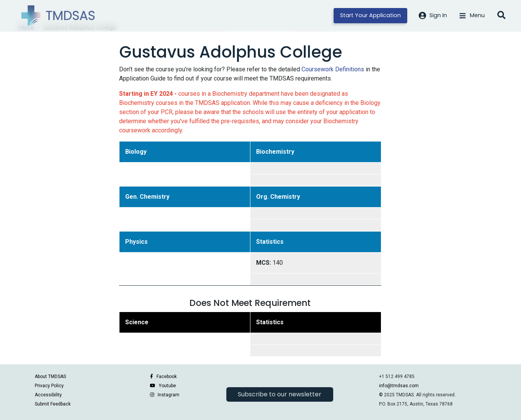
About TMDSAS (50, 377)
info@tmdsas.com (399, 386)
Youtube (167, 386)
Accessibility (48, 395)
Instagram (169, 395)
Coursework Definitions (333, 69)
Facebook (167, 377)
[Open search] (501, 16)
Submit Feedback (53, 404)
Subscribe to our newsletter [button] (280, 394)
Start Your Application (370, 15)
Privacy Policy (49, 386)
